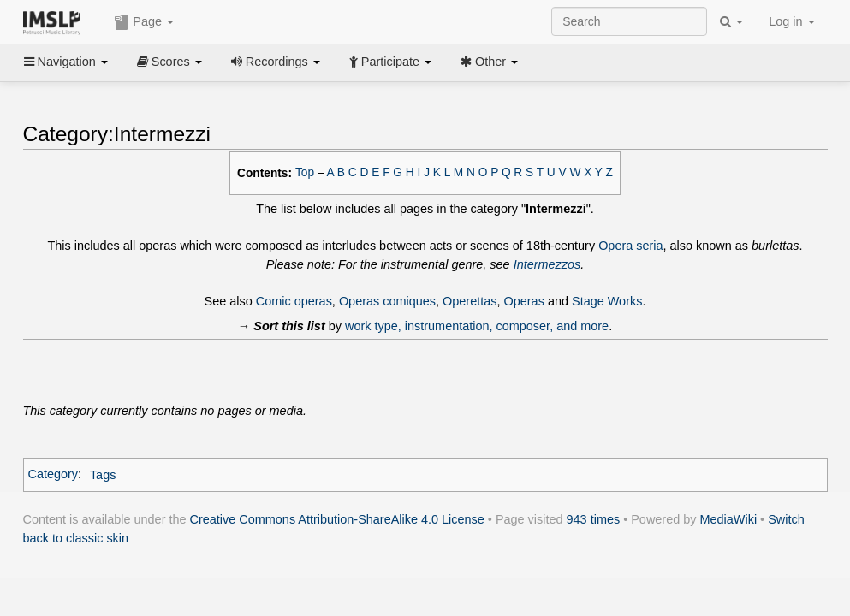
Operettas (470, 301)
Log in (791, 21)
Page (144, 22)
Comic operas (294, 301)
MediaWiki (729, 519)
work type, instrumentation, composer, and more (477, 326)
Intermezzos (547, 264)
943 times (594, 519)
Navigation (66, 62)
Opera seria (630, 246)
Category (53, 475)
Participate (390, 62)
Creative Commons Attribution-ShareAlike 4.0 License (337, 519)
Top (305, 172)
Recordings (276, 62)
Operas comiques (387, 301)
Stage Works (607, 301)
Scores (169, 62)
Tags (103, 475)
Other (489, 62)
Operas (524, 301)
